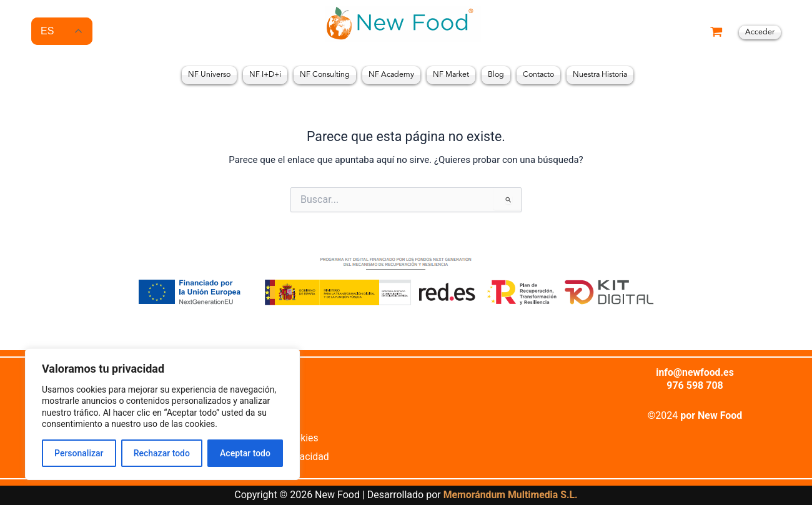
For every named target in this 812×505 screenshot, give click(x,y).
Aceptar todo (245, 453)
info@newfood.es (695, 372)
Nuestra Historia (600, 75)
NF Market (451, 75)
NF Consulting (325, 75)
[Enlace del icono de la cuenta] (760, 32)
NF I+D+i (265, 75)
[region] (162, 414)
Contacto (538, 75)
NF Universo (209, 75)
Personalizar (79, 453)
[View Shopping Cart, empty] (716, 33)
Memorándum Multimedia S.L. (510, 495)
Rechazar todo (162, 453)
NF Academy (391, 75)
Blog (496, 75)
